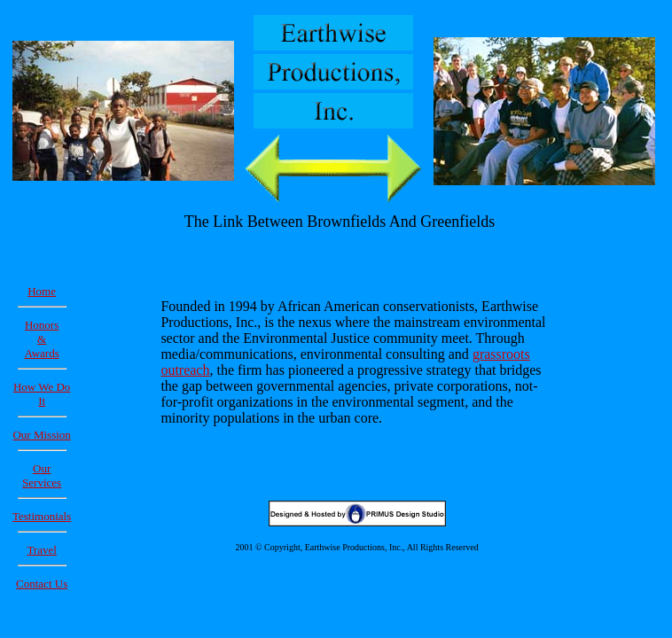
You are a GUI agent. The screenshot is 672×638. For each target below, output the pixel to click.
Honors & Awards (42, 339)
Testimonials (42, 516)
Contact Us (42, 584)
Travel (41, 550)
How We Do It (42, 394)
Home (42, 291)
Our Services (42, 475)
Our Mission (41, 435)
